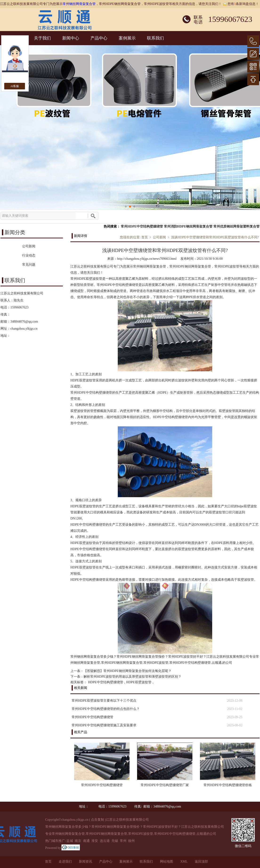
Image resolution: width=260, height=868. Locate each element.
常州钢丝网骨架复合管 (79, 4)
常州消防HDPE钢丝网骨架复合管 (188, 226)
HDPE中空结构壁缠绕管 (106, 682)
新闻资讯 (85, 862)
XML (184, 862)
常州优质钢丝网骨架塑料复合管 (236, 226)
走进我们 (65, 862)
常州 (123, 841)
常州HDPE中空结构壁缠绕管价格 (228, 785)
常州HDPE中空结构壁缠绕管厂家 (165, 785)
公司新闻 (159, 237)
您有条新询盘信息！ (241, 4)
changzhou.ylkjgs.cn (24, 329)
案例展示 (127, 38)
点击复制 (97, 820)
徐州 (131, 841)
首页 (145, 237)
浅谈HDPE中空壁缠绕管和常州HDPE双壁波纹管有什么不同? (215, 237)
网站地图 (167, 862)
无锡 (115, 841)
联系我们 (155, 38)
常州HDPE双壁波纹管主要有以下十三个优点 (104, 701)
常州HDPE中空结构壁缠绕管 (142, 226)
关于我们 (42, 38)
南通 (86, 841)
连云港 (105, 841)
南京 (78, 841)
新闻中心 (71, 38)
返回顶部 (201, 862)
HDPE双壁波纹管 (139, 682)
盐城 (70, 841)
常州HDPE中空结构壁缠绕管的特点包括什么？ (106, 709)
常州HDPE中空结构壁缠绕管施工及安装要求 (104, 725)
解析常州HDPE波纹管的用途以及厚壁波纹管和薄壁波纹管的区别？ (132, 677)
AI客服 (15, 86)
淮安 (95, 841)
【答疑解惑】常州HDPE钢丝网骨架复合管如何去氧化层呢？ (128, 671)
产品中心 (99, 38)
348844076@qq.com (24, 322)
